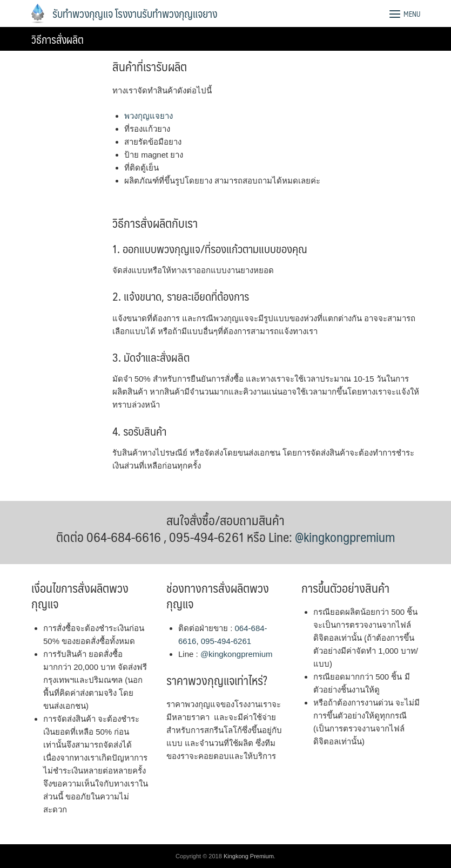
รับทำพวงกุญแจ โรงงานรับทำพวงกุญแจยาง (135, 13)
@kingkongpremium (345, 537)
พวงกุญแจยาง (149, 116)
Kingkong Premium (249, 856)
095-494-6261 (226, 641)
